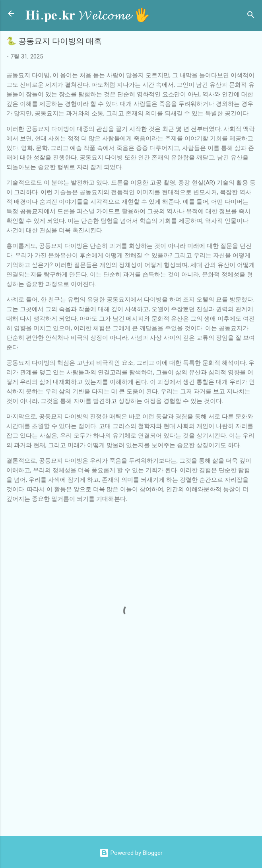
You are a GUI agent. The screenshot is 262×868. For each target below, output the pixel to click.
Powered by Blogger (131, 853)
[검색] (251, 16)
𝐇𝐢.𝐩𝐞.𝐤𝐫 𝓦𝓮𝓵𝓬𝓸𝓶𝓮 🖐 (88, 15)
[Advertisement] (134, 766)
